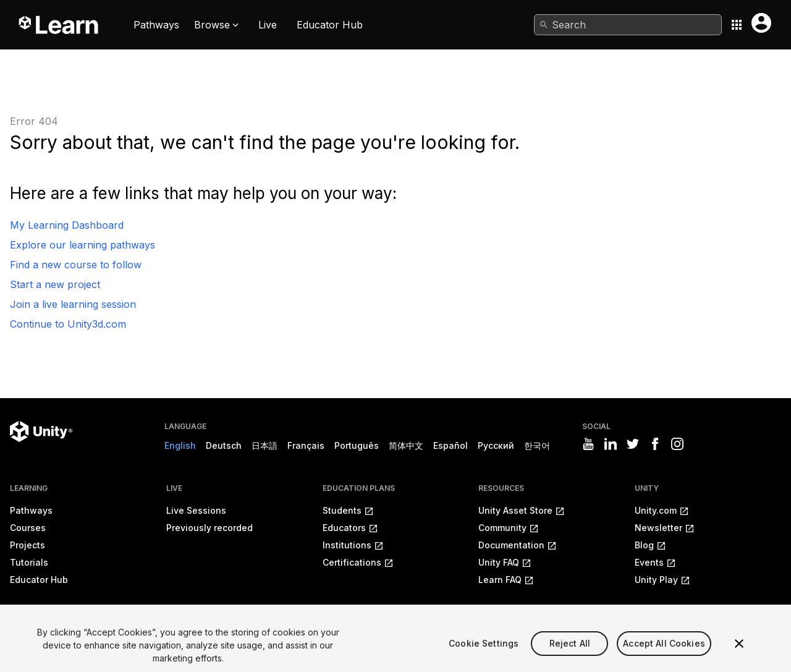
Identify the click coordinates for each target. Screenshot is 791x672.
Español (450, 445)
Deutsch (224, 445)
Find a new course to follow (76, 265)
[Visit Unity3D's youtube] (588, 444)
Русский (496, 445)
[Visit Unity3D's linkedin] (611, 444)
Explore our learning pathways (82, 245)
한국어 (537, 445)
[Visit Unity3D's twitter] (633, 444)
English (180, 445)
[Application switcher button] (737, 25)
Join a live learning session (73, 304)
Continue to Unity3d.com (68, 324)
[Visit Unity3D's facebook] (655, 444)
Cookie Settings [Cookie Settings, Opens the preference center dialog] (484, 651)
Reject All (570, 651)
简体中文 (406, 445)
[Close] (739, 652)
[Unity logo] (41, 432)
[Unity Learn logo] (59, 25)
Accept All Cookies (664, 651)
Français (306, 445)
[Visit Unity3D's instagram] (677, 444)
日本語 (264, 445)
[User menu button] (761, 23)
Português (357, 445)
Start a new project (55, 284)
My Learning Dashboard (67, 225)
